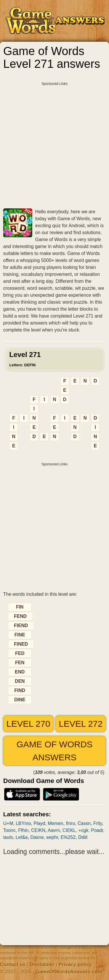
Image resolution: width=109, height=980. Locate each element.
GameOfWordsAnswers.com (69, 972)
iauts (8, 837)
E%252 (68, 837)
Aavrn (54, 830)
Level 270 (28, 724)
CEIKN (38, 830)
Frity (98, 823)
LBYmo (23, 823)
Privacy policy (75, 964)
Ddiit (83, 837)
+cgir (83, 830)
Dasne (37, 837)
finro (70, 823)
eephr (52, 837)
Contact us (13, 964)
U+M (8, 823)
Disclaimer (42, 964)
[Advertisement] (54, 143)
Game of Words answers (55, 751)
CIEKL (69, 830)
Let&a (22, 837)
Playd (39, 823)
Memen (55, 823)
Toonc (9, 830)
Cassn (84, 823)
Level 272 (81, 724)
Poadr (97, 830)
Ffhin (24, 830)
